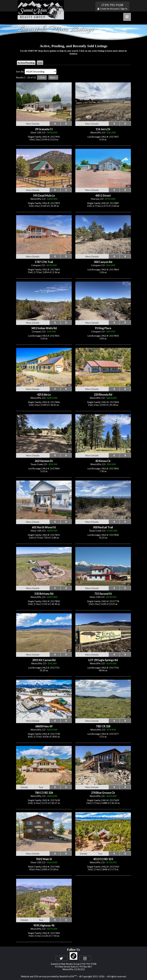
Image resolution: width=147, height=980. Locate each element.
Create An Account (109, 9)
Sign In (124, 9)
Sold (40, 63)
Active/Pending (26, 63)
